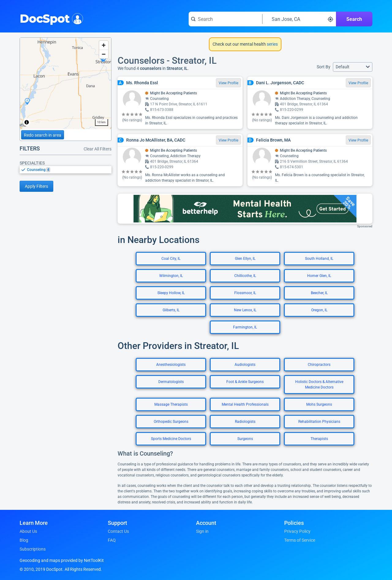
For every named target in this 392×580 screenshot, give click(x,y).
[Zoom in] (104, 45)
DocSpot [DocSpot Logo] (50, 18)
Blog (24, 540)
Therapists (319, 439)
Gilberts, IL (171, 310)
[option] (69, 170)
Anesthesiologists (171, 365)
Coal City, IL (171, 259)
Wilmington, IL (171, 276)
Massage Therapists (171, 404)
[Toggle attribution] (27, 122)
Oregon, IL (319, 310)
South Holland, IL (319, 259)
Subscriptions (33, 549)
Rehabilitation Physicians (319, 422)
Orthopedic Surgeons (171, 422)
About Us (28, 531)
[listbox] (66, 170)
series (272, 44)
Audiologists (245, 365)
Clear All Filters (98, 149)
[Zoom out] (104, 54)
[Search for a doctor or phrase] (225, 19)
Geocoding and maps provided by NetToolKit (62, 560)
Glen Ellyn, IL (245, 259)
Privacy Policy (297, 531)
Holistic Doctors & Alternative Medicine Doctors (319, 385)
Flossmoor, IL (245, 293)
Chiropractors (319, 365)
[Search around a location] (299, 19)
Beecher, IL (319, 293)
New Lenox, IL (245, 310)
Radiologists (245, 422)
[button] (353, 67)
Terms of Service (300, 540)
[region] (66, 83)
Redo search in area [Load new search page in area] (43, 135)
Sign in (202, 531)
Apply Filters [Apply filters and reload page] (36, 186)
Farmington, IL (245, 327)
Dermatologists (171, 382)
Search (354, 19)
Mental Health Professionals (245, 404)
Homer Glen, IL (319, 276)
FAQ (112, 540)
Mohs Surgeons (319, 404)
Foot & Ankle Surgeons (245, 382)
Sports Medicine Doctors (171, 439)
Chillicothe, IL (245, 276)
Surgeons (245, 439)
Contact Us (118, 531)
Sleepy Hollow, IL (171, 293)
